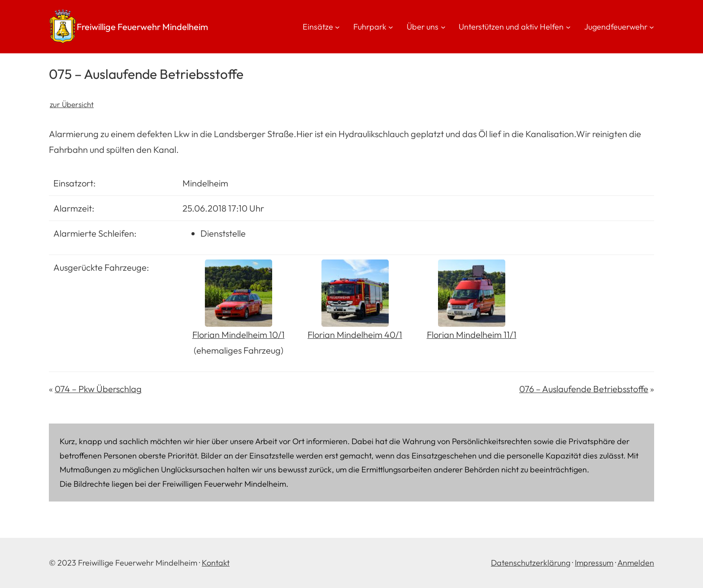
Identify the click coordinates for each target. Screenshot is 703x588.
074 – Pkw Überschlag (98, 389)
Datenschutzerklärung (531, 563)
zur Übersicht (72, 104)
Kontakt (216, 563)
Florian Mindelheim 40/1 (355, 335)
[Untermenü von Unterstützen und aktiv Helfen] (568, 27)
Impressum (594, 563)
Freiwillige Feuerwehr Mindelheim (142, 27)
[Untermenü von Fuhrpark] (391, 27)
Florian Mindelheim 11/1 (472, 335)
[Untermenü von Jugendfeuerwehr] (652, 27)
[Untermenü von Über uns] (443, 27)
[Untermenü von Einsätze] (337, 27)
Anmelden (636, 563)
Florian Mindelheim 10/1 (239, 335)
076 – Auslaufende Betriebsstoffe (584, 389)
